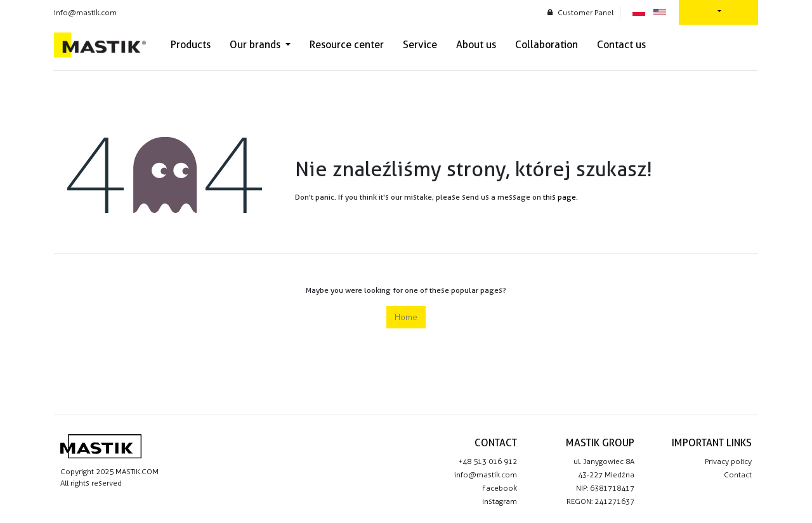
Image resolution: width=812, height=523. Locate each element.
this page (560, 197)
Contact (738, 475)
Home (406, 317)
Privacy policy (728, 462)
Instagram (500, 501)
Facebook (500, 488)
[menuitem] (191, 45)
